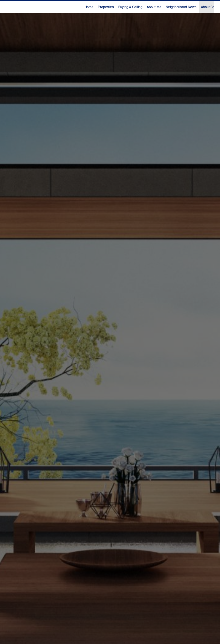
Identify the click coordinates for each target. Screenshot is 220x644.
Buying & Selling (130, 7)
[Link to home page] (8, 7)
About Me (154, 7)
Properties (106, 7)
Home (89, 7)
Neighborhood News (181, 7)
